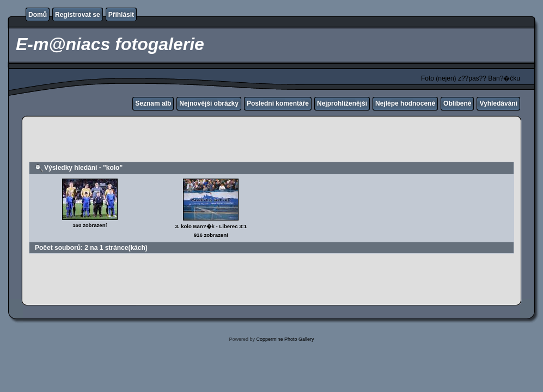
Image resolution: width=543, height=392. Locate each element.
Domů (38, 15)
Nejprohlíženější (342, 103)
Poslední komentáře (278, 103)
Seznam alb (153, 103)
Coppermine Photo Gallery (285, 339)
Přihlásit (121, 15)
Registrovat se (78, 15)
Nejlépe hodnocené (405, 103)
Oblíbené (457, 103)
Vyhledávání (498, 103)
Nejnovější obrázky (209, 103)
